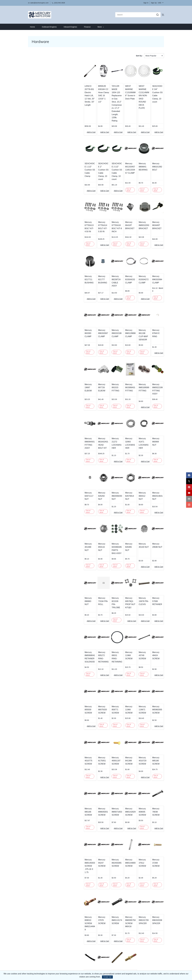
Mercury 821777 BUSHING (87, 259)
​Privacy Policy (33, 961)
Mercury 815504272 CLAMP (137, 259)
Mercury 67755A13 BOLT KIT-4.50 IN (72, 208)
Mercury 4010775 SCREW (69, 715)
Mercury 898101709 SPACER (137, 865)
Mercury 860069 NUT (155, 405)
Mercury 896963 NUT (71, 559)
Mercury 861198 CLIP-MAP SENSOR (139, 308)
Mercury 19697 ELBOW (72, 356)
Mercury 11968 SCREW (122, 611)
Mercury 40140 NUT (139, 507)
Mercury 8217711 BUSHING (70, 259)
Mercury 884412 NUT (138, 458)
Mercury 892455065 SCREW (104, 813)
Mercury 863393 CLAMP (73, 307)
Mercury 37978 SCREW (89, 864)
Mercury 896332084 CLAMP (154, 259)
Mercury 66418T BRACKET (120, 207)
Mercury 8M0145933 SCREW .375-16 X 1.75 (72, 815)
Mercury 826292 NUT (88, 458)
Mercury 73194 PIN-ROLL (89, 559)
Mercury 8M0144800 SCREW (121, 813)
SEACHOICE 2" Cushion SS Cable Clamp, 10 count (89, 153)
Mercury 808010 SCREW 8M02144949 (71, 867)
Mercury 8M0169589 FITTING (138, 357)
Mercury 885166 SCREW (69, 764)
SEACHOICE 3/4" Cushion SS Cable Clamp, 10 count (155, 90)
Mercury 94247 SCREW (89, 811)
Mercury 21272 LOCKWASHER (106, 405)
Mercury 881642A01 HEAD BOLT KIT (88, 408)
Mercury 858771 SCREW (103, 665)
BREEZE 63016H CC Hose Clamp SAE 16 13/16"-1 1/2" (88, 90)
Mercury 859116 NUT (88, 507)
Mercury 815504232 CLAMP (121, 259)
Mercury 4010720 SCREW (136, 715)
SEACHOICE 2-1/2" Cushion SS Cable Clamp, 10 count (106, 154)
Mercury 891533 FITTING (103, 357)
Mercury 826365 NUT (121, 507)
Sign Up (154, 3)
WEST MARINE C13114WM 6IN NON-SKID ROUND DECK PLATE (139, 90)
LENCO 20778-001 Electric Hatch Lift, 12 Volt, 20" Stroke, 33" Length (73, 90)
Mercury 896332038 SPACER (154, 865)
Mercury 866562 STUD (105, 916)
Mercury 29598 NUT (156, 507)
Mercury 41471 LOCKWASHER (139, 405)
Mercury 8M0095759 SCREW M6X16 (121, 867)
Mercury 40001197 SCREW (103, 715)
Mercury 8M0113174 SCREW (104, 865)
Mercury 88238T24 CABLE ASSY (105, 259)
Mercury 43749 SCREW (139, 611)
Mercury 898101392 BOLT (154, 151)
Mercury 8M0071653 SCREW (104, 764)
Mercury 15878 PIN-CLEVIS (139, 559)
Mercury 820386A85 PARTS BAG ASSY (105, 510)
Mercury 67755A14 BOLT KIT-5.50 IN (89, 208)
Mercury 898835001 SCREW (87, 764)
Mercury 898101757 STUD (87, 918)
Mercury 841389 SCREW (119, 715)
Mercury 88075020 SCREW (87, 665)
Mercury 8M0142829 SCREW (121, 764)
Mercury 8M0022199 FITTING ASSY (156, 357)
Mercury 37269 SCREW (156, 811)
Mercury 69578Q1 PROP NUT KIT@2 (121, 562)
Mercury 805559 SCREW (69, 665)
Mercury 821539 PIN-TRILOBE (105, 561)
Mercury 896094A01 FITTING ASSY (72, 407)
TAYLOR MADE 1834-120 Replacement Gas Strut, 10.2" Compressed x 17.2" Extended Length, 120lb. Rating (106, 94)
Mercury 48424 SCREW (156, 611)
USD (159, 3)
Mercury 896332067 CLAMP (87, 308)
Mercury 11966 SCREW (122, 664)
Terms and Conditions (36, 964)
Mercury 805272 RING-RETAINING (89, 613)
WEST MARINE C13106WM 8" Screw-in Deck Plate (123, 88)
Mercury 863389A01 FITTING (121, 357)
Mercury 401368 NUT (71, 507)
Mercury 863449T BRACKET (154, 207)
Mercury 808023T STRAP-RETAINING (71, 919)
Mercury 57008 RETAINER (156, 559)
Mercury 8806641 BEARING (137, 151)
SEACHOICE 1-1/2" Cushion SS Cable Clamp (73, 153)
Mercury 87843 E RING (156, 307)
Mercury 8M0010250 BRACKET (138, 207)
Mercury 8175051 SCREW (86, 715)
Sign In (146, 3)
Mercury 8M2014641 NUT (154, 459)
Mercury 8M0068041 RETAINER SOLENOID (71, 615)
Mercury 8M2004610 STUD (121, 918)
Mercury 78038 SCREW (156, 762)
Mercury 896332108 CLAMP (104, 308)
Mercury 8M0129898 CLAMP (121, 308)
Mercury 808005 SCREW (136, 764)
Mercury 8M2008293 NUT (104, 459)
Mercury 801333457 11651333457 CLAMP (122, 153)
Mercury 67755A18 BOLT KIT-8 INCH (104, 208)
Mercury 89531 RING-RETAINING (106, 613)
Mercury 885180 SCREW (153, 715)
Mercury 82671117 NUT (72, 458)
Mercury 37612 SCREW (139, 811)
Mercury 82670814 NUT (122, 458)
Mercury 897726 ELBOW (86, 357)
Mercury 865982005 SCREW (154, 665)
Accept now (107, 977)
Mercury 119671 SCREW (136, 665)
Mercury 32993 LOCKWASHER (123, 405)
